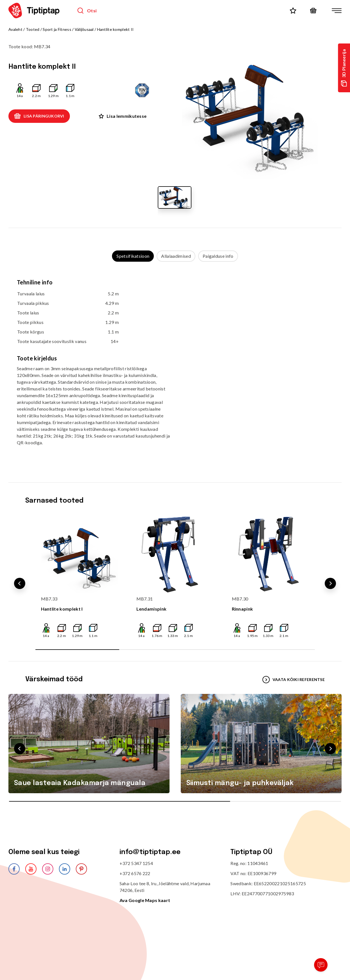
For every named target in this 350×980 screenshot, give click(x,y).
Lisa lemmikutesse (123, 116)
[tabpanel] (175, 366)
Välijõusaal (84, 29)
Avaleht (15, 29)
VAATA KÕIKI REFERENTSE (294, 680)
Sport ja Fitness (57, 29)
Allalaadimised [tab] (176, 256)
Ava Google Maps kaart (145, 900)
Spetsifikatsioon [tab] (133, 256)
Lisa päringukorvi (39, 116)
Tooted (33, 29)
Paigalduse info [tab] (218, 256)
